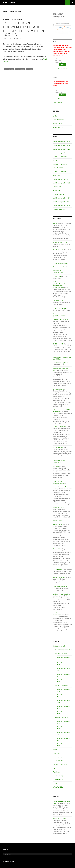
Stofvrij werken (58, 524)
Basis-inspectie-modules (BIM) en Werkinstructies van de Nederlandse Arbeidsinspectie (62, 285)
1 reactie (18, 38)
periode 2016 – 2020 (62, 685)
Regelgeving (57, 187)
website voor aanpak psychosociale (60, 614)
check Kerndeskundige (60, 319)
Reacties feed (57, 123)
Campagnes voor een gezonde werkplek (60, 315)
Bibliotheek (57, 175)
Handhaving (57, 190)
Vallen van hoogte (59, 577)
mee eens (58, 61)
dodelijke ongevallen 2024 (61, 198)
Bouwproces (20, 69)
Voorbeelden (59, 761)
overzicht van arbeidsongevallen (59, 482)
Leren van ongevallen (60, 153)
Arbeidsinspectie (59, 250)
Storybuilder (57, 549)
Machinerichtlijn (58, 447)
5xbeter (56, 224)
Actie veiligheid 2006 (60, 242)
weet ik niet (58, 62)
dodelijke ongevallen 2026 (61, 205)
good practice (57, 757)
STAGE (55, 160)
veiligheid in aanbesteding (61, 594)
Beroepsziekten (58, 301)
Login (55, 116)
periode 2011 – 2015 (60, 194)
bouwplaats (9, 69)
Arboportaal (57, 276)
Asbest (55, 749)
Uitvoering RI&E (58, 570)
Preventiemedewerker (60, 487)
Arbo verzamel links (59, 267)
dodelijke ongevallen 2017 (61, 145)
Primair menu (73, 3)
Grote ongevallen (59, 389)
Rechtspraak (59, 779)
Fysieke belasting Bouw (61, 363)
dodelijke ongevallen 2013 (61, 179)
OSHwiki (56, 466)
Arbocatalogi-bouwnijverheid (58, 271)
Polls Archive (57, 103)
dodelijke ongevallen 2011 (61, 142)
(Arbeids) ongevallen (60, 646)
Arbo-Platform (9, 3)
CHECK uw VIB (58, 344)
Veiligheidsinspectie (60, 818)
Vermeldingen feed (59, 120)
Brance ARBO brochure (61, 308)
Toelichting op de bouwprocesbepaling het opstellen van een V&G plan (24, 29)
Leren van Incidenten (60, 427)
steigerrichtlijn (58, 521)
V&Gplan (30, 69)
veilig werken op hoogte (61, 586)
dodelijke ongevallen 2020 (61, 149)
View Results (63, 69)
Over (55, 768)
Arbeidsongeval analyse (61, 263)
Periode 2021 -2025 (60, 209)
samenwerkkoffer (59, 507)
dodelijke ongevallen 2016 (61, 183)
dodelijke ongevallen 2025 (61, 202)
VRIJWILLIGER (58, 168)
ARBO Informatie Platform (12, 20)
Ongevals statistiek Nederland (59, 461)
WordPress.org (58, 127)
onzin (57, 59)
